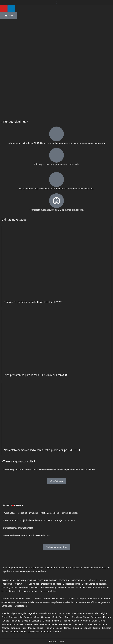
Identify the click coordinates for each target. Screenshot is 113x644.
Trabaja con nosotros (65, 520)
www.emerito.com (12, 535)
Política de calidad (70, 513)
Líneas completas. (48, 591)
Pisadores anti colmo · (30, 587)
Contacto (49, 520)
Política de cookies (50, 513)
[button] (57, 2)
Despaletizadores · (72, 584)
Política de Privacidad (27, 513)
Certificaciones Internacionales (18, 528)
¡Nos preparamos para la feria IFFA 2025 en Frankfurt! (36, 375)
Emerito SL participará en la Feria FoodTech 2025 (33, 302)
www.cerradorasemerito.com (36, 535)
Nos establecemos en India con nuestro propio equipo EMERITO (42, 450)
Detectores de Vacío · (51, 584)
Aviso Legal (9, 513)
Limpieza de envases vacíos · (24, 591)
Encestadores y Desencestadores (58, 587)
